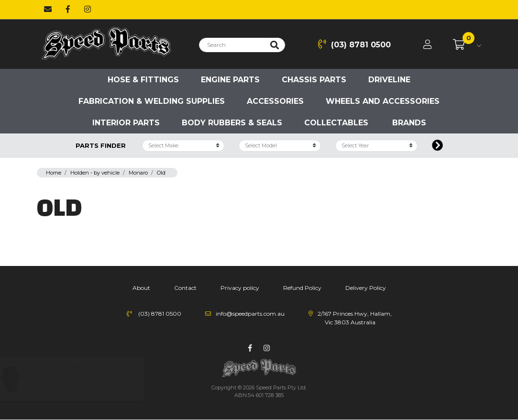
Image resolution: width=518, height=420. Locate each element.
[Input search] (232, 45)
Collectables (336, 123)
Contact (185, 288)
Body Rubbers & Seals (232, 123)
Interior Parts (126, 123)
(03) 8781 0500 (354, 44)
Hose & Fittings (143, 80)
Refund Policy (302, 288)
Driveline (389, 80)
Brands (409, 123)
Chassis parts (314, 80)
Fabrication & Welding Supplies (152, 101)
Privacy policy (240, 288)
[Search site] (275, 45)
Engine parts (230, 80)
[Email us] (48, 10)
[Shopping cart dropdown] (467, 45)
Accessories (275, 101)
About (141, 288)
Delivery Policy (366, 288)
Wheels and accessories (383, 101)
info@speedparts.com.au (250, 314)
